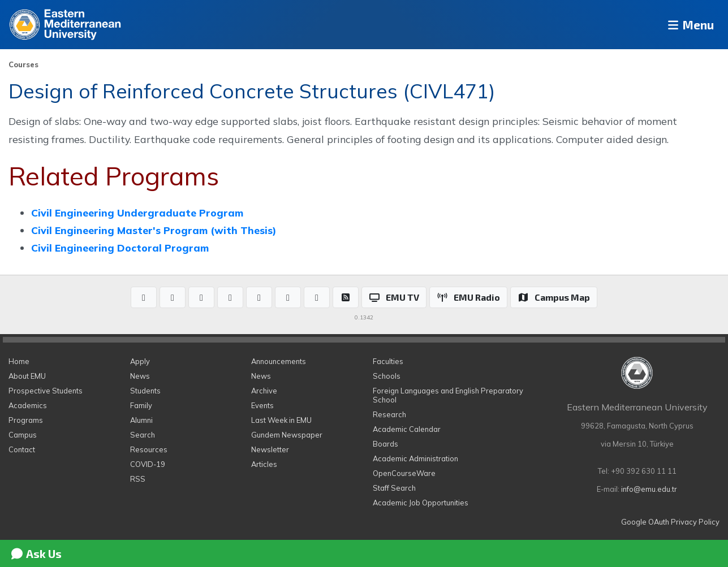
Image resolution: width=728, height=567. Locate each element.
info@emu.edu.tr (649, 489)
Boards (385, 444)
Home (19, 361)
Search (143, 435)
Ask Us (36, 553)
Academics (28, 405)
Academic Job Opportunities (421, 503)
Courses (23, 64)
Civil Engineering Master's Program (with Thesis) (154, 230)
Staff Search (394, 488)
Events (262, 405)
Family (141, 405)
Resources (149, 449)
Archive (264, 391)
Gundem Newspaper (287, 435)
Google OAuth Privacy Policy (670, 522)
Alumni (141, 420)
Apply (140, 361)
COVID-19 (148, 464)
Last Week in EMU (281, 420)
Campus (23, 435)
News (140, 376)
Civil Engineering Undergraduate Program (137, 213)
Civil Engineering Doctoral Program (120, 248)
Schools (387, 376)
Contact (22, 449)
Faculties (388, 361)
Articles (264, 464)
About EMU (27, 376)
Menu (686, 25)
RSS (138, 479)
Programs (26, 420)
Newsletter (270, 449)
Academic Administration (415, 458)
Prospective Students (46, 391)
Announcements (279, 361)
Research (389, 414)
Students (145, 391)
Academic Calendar (407, 429)
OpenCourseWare (404, 473)
